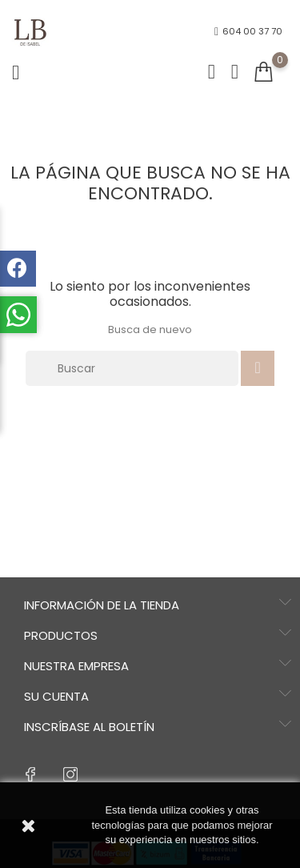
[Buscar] (132, 368)
